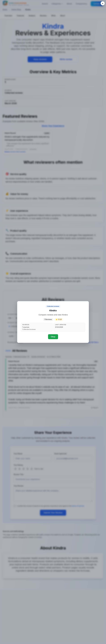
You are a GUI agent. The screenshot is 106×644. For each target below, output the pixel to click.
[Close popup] (103, 3)
